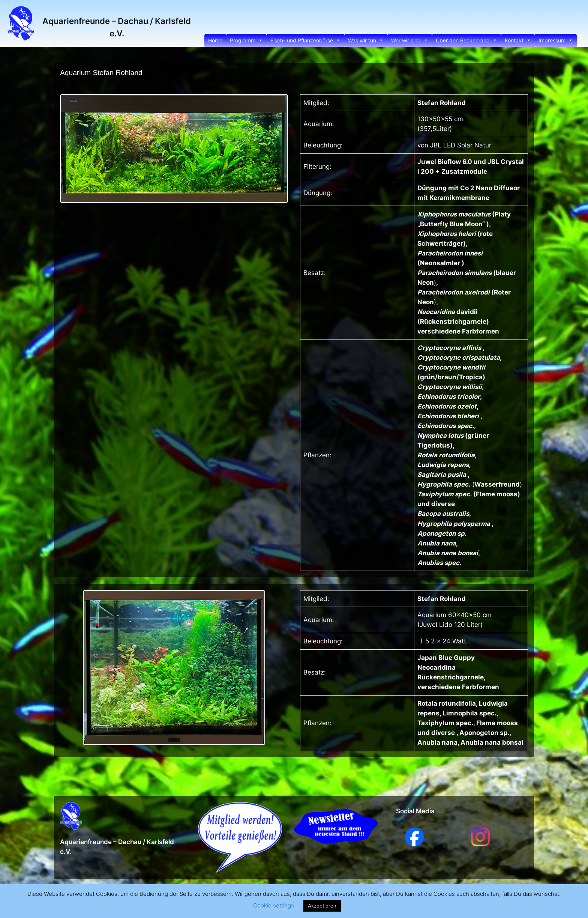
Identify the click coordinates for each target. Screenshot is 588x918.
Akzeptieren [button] (322, 906)
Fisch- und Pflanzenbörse (305, 40)
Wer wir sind (410, 40)
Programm (246, 40)
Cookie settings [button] (274, 905)
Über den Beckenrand (466, 40)
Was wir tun (366, 40)
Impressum (556, 40)
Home (215, 40)
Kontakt (518, 40)
